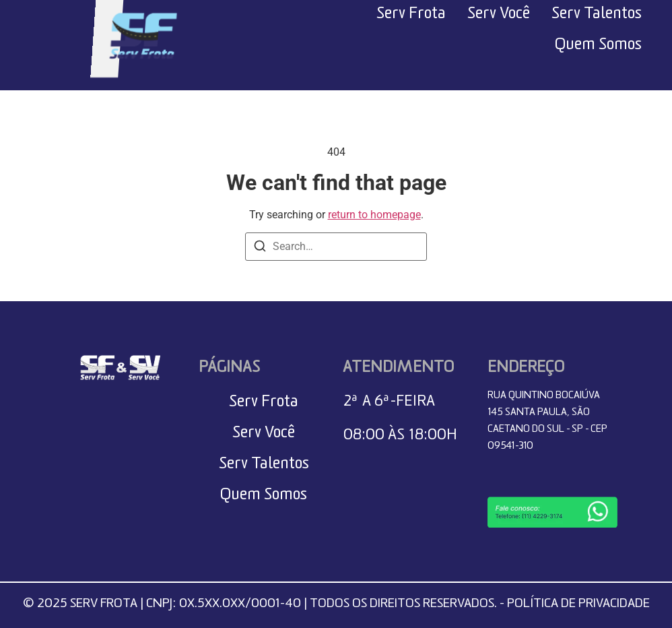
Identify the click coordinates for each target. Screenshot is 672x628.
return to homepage (374, 215)
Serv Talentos (597, 16)
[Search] (260, 248)
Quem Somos (598, 47)
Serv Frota (411, 16)
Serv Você (499, 16)
